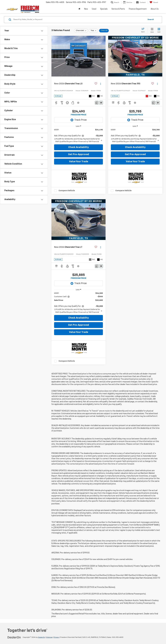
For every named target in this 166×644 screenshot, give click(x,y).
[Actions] (101, 84)
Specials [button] (104, 9)
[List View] (159, 31)
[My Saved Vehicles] (154, 2)
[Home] (79, 9)
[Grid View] (151, 31)
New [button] (86, 9)
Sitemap (49, 637)
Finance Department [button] (138, 9)
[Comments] (97, 103)
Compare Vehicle (67, 191)
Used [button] (94, 9)
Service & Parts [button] (118, 9)
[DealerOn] (14, 637)
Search (151, 20)
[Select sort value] (144, 30)
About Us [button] (155, 9)
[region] (78, 136)
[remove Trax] (93, 31)
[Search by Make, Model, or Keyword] (79, 20)
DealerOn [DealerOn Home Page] (41, 637)
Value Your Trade (79, 162)
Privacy (56, 637)
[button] (103, 56)
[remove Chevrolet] (81, 31)
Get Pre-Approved (79, 154)
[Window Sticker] (101, 103)
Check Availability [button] (79, 147)
